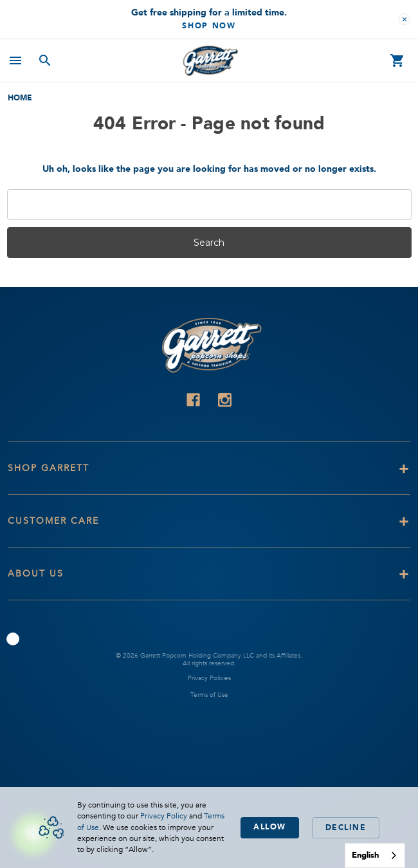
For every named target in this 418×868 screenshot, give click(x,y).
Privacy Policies (209, 678)
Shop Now (209, 26)
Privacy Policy (164, 816)
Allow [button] (270, 827)
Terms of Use (209, 695)
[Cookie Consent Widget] (209, 827)
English (365, 855)
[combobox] (375, 855)
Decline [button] (346, 827)
